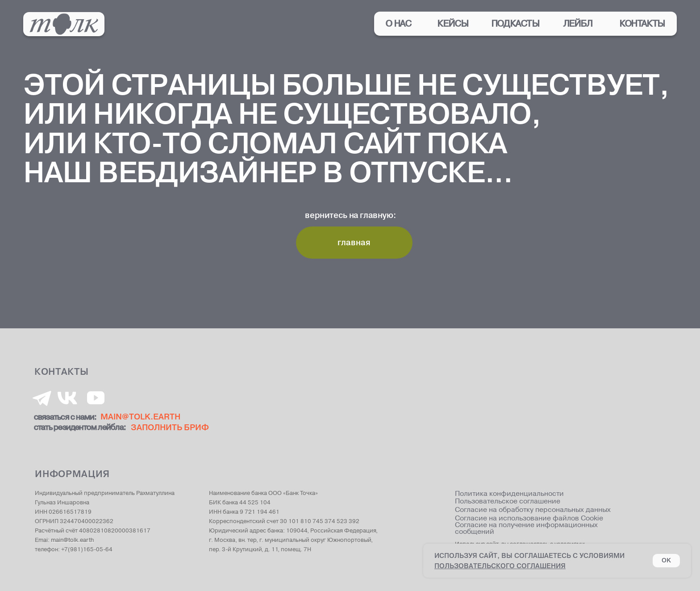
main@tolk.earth (72, 540)
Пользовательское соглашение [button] (508, 502)
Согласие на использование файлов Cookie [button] (529, 519)
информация (72, 474)
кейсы (453, 24)
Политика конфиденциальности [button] (509, 494)
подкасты (516, 24)
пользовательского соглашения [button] (500, 566)
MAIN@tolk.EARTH (140, 417)
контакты (642, 24)
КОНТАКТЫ (61, 371)
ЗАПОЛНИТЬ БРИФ (170, 427)
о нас (399, 24)
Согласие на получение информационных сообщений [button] (526, 529)
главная (354, 242)
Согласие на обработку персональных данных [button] (533, 510)
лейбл (578, 24)
